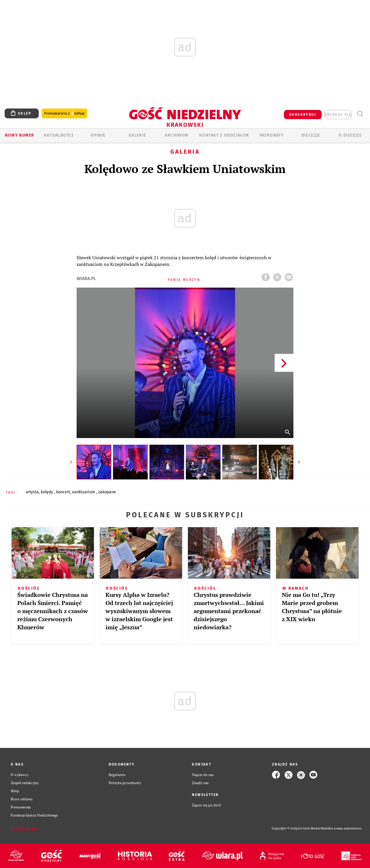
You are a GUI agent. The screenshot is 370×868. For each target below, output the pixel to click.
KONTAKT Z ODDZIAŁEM (224, 135)
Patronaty (272, 135)
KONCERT (63, 492)
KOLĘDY (47, 492)
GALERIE (137, 135)
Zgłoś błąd (24, 829)
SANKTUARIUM (84, 492)
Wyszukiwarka (360, 114)
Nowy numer (20, 135)
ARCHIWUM (176, 135)
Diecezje (311, 135)
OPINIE (98, 135)
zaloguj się (338, 115)
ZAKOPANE (107, 492)
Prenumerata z (64, 114)
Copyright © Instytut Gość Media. (296, 829)
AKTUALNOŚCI (59, 135)
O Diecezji (350, 135)
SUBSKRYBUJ (303, 115)
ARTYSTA (32, 492)
